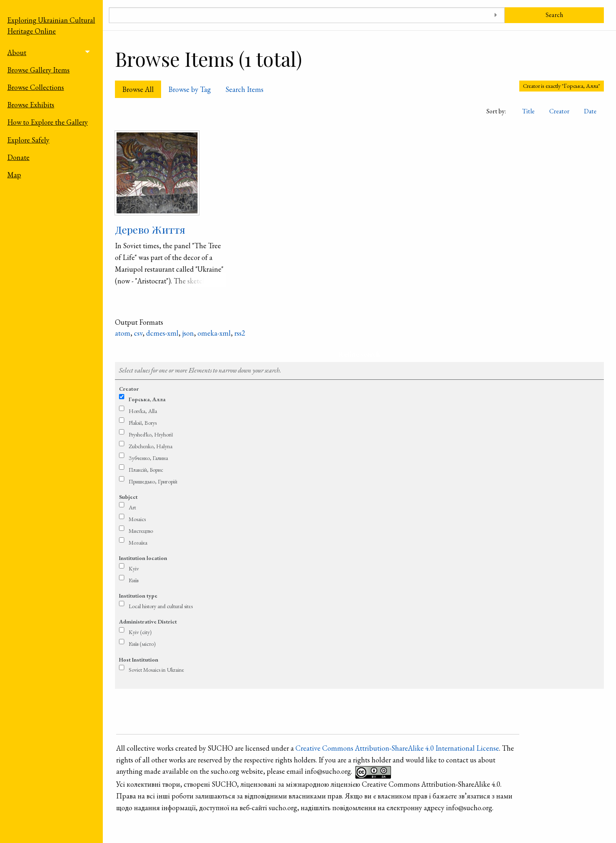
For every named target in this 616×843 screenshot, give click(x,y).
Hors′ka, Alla (143, 411)
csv (138, 333)
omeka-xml (214, 333)
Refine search (359, 354)
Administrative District (148, 622)
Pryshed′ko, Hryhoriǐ (151, 434)
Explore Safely (28, 140)
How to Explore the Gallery (48, 122)
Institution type (138, 596)
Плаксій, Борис (146, 470)
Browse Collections (36, 87)
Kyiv (134, 568)
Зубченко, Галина (148, 458)
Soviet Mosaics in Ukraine (156, 670)
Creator (559, 111)
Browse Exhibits (31, 105)
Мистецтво (141, 531)
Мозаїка (138, 543)
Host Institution (139, 660)
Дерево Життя (150, 229)
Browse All (138, 89)
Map (14, 175)
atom (123, 333)
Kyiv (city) (140, 632)
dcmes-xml (162, 333)
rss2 (240, 333)
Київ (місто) (142, 644)
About (17, 52)
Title (528, 111)
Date (590, 111)
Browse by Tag (190, 89)
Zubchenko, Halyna (151, 446)
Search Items (244, 89)
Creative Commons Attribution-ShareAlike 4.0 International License (397, 748)
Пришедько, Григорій (153, 481)
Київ (134, 580)
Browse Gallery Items (38, 70)
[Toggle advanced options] (496, 15)
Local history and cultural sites (161, 606)
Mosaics (137, 519)
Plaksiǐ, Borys (143, 423)
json (188, 333)
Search (554, 15)
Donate (18, 157)
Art (132, 507)
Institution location (143, 558)
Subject (128, 497)
